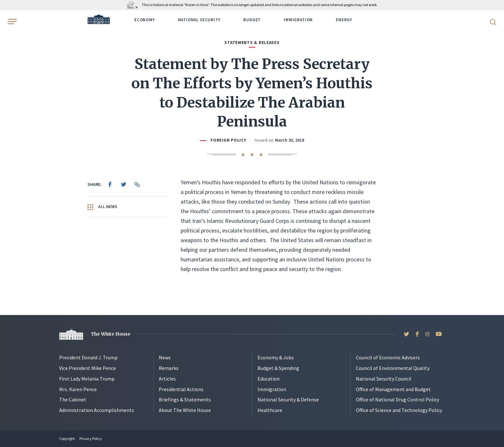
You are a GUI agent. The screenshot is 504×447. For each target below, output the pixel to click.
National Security (199, 20)
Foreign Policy (228, 140)
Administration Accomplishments (97, 410)
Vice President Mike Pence (88, 368)
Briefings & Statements (185, 399)
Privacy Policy (91, 438)
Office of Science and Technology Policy (399, 410)
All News (102, 207)
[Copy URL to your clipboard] (137, 184)
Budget (252, 20)
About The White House (185, 410)
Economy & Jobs (276, 357)
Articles (167, 379)
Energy (344, 20)
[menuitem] (110, 184)
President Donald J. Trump (88, 357)
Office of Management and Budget (393, 389)
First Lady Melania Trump (87, 379)
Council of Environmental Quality (393, 368)
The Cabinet (73, 399)
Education (269, 379)
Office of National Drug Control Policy (397, 399)
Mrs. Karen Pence (78, 389)
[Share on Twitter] (123, 184)
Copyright (67, 438)
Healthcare (270, 410)
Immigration (298, 20)
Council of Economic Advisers (388, 357)
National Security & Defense (288, 399)
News (165, 357)
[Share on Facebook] (110, 184)
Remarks (169, 368)
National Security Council (384, 379)
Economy (145, 20)
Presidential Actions (181, 389)
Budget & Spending (278, 368)
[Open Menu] (12, 22)
